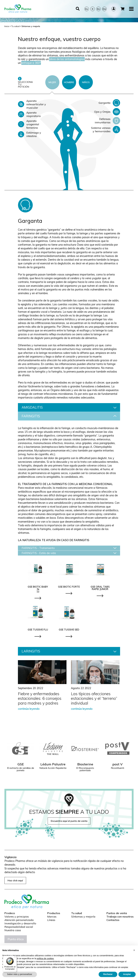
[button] (134, 950)
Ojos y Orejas (107, 112)
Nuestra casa (13, 930)
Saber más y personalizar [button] (20, 974)
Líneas (51, 920)
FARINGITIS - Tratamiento (69, 548)
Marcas (52, 917)
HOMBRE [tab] (69, 82)
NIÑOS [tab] (86, 82)
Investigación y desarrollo (20, 923)
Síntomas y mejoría (83, 917)
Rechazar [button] (108, 974)
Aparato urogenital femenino (29, 124)
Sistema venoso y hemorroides (106, 130)
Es (87, 7)
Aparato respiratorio (29, 114)
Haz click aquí (15, 880)
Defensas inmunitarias (107, 121)
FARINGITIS (69, 416)
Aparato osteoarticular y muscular (32, 104)
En (98, 7)
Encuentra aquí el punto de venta (69, 821)
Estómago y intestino (29, 134)
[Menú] (15, 958)
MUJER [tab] (52, 82)
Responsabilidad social (19, 927)
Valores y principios (17, 917)
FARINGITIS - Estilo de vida (69, 553)
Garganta (109, 103)
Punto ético (16, 939)
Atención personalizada (19, 920)
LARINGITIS (69, 651)
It (93, 7)
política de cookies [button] (45, 958)
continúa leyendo (29, 709)
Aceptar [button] (127, 974)
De (104, 7)
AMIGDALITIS (69, 407)
